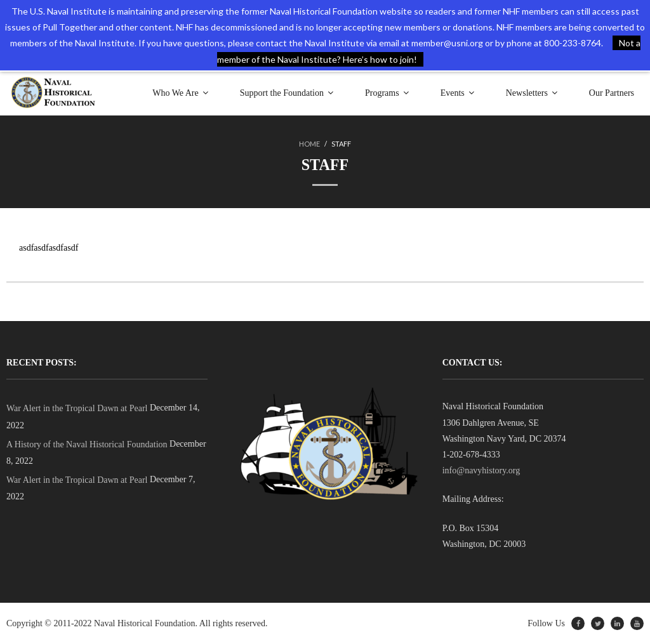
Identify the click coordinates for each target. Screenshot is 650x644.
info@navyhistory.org (481, 470)
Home (309, 144)
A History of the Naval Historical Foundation (87, 444)
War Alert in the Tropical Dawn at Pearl (77, 408)
